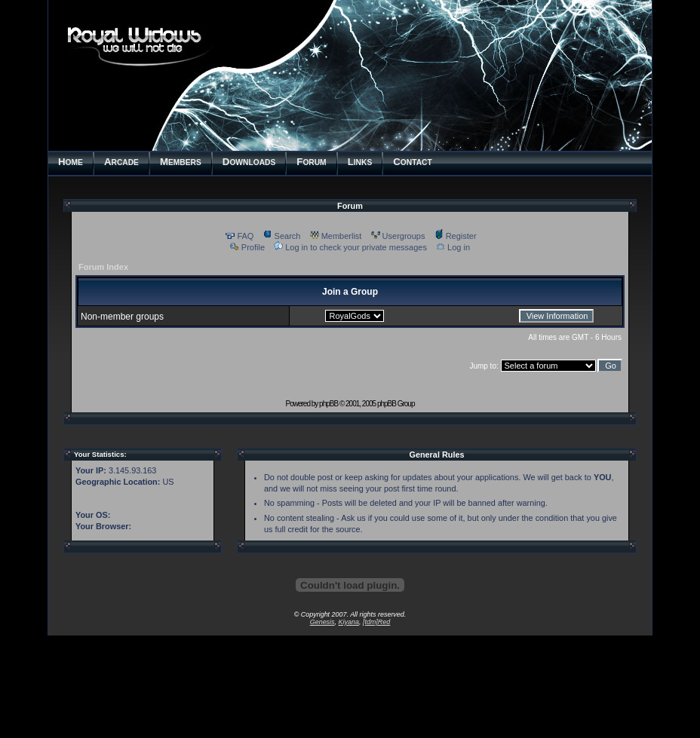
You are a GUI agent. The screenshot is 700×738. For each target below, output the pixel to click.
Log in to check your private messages (350, 247)
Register (456, 236)
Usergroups (398, 236)
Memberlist (336, 236)
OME (71, 162)
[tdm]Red (376, 622)
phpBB (329, 404)
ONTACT (413, 162)
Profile (247, 247)
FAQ (239, 236)
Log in (453, 247)
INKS (360, 162)
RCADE (121, 162)
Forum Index (103, 267)
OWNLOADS (249, 162)
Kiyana (349, 622)
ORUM (311, 162)
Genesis (322, 622)
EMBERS (181, 162)
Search (282, 236)
